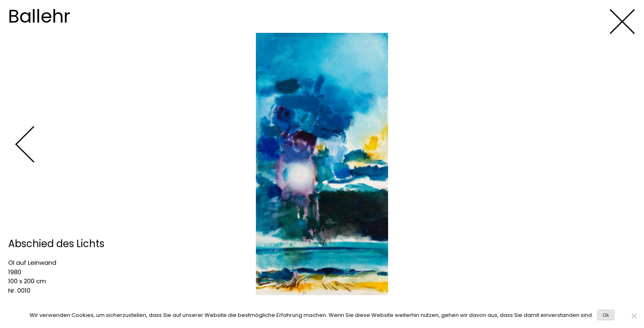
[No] (634, 316)
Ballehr (39, 16)
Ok (606, 315)
